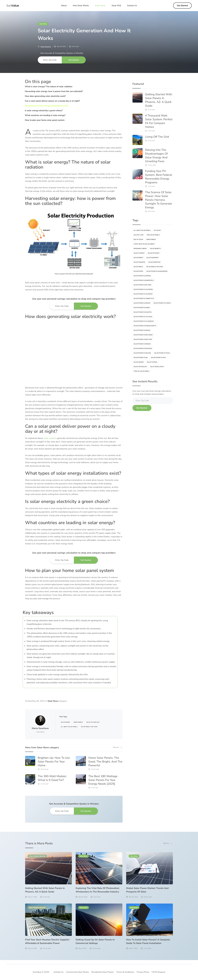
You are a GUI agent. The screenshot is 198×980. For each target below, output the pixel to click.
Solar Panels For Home (89, 727)
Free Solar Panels (153, 235)
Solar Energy (65, 722)
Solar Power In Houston (143, 312)
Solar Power (138, 271)
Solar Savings (139, 362)
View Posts (40, 732)
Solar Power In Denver (142, 303)
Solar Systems (152, 362)
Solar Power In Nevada (142, 330)
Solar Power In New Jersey (143, 335)
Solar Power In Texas (162, 353)
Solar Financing (139, 262)
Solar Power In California (143, 289)
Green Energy (78, 722)
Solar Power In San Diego (143, 348)
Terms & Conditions (125, 972)
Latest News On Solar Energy (144, 244)
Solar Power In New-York (143, 339)
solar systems (50, 438)
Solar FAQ (116, 6)
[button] (100, 6)
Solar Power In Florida (162, 303)
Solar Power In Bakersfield (144, 280)
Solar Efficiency (154, 253)
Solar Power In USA (141, 358)
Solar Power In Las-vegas (143, 317)
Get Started (182, 6)
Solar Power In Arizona (142, 276)
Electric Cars (139, 235)
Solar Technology (93, 722)
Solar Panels (138, 267)
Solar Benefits (155, 249)
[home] (13, 6)
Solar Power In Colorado (143, 294)
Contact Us (132, 6)
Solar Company (139, 253)
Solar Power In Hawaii (142, 308)
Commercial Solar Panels (77, 972)
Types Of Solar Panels (141, 371)
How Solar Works (81, 6)
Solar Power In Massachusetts (145, 326)
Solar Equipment (152, 258)
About (64, 6)
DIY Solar (157, 230)
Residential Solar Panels (103, 972)
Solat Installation (157, 367)
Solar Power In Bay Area (142, 285)
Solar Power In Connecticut (144, 299)
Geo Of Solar (138, 239)
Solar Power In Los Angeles (144, 321)
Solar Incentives (154, 262)
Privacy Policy (143, 972)
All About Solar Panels (69, 727)
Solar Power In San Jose (142, 353)
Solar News (43, 24)
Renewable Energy (140, 249)
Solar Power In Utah (158, 358)
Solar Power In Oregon (142, 344)
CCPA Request (158, 972)
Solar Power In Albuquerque (157, 271)
